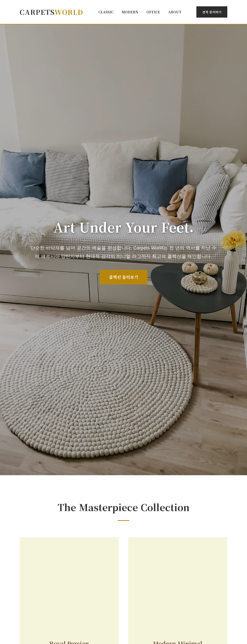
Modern (130, 12)
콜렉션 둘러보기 (123, 277)
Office (153, 12)
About (175, 12)
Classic (106, 12)
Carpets (51, 12)
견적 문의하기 (212, 12)
